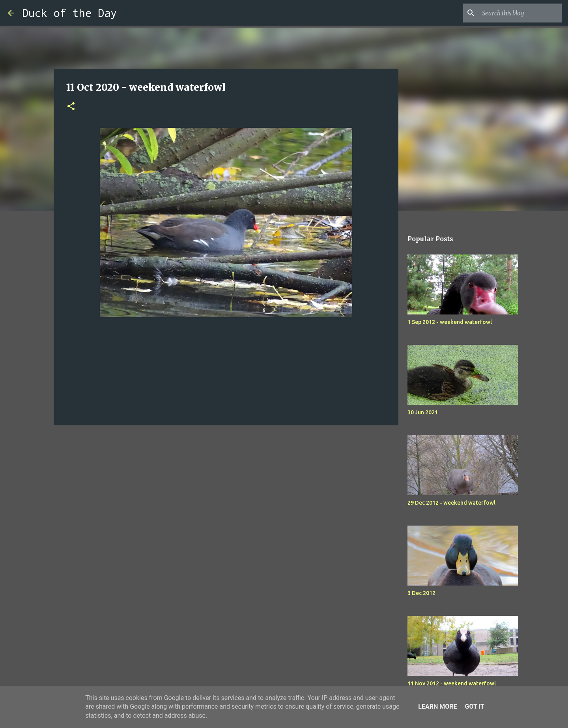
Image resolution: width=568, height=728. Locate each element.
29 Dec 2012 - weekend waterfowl (451, 503)
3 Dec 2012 (421, 593)
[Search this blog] (520, 13)
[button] (71, 107)
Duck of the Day (69, 13)
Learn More (437, 706)
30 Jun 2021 (423, 412)
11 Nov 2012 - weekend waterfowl (452, 683)
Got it (474, 706)
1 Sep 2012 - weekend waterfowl (450, 322)
